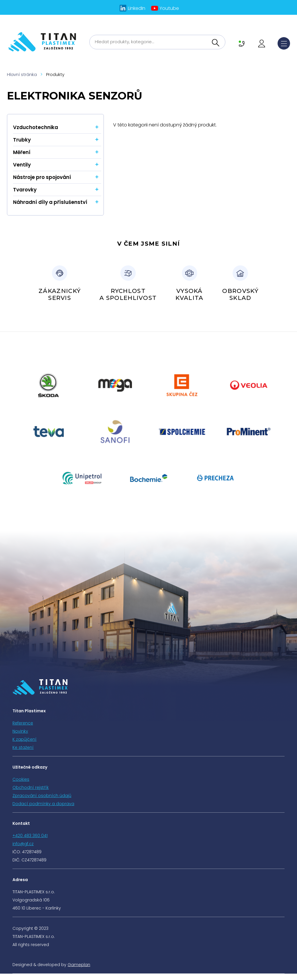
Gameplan (79, 965)
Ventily (22, 165)
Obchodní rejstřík (31, 787)
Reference (23, 723)
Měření (22, 152)
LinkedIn (137, 8)
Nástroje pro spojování (42, 177)
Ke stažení (23, 747)
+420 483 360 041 (30, 836)
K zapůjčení (25, 739)
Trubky (22, 140)
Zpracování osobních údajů (42, 796)
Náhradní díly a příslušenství (50, 202)
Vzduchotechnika (36, 127)
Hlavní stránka (22, 74)
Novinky (20, 731)
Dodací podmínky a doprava (43, 804)
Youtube (169, 8)
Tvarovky (25, 190)
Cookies (21, 779)
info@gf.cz (23, 844)
